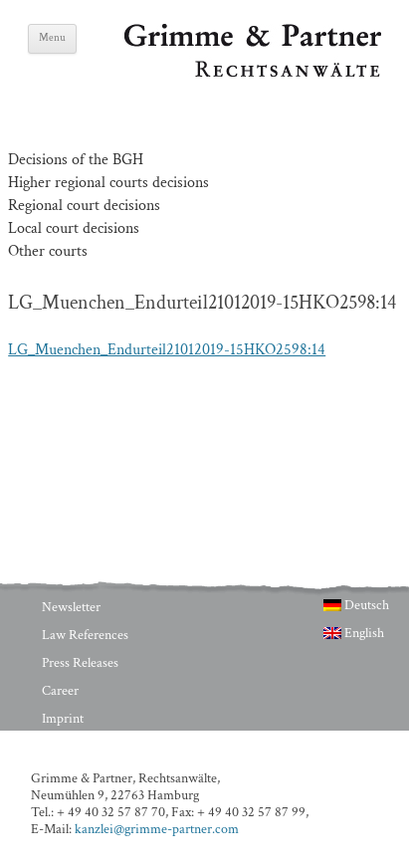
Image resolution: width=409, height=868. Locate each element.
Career (60, 691)
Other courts (48, 251)
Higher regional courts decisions (108, 183)
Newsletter (71, 607)
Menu (52, 38)
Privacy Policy (80, 747)
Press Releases (80, 663)
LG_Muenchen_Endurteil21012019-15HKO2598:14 (167, 350)
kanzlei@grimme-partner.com (157, 829)
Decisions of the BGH (76, 160)
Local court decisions (74, 228)
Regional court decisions (84, 206)
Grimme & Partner (184, 33)
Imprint (63, 719)
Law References (85, 635)
